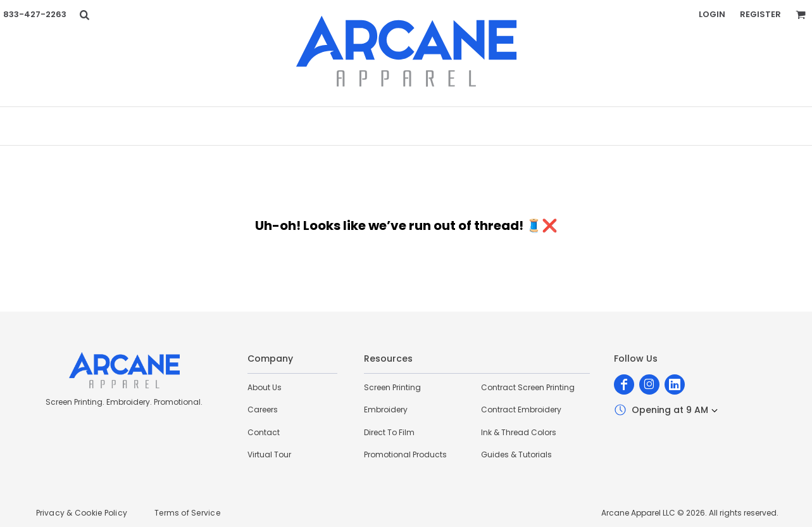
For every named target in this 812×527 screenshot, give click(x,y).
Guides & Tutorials (516, 454)
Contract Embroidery (521, 410)
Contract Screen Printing (528, 387)
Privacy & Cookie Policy (82, 513)
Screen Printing (392, 387)
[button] (84, 15)
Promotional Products (405, 454)
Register (760, 14)
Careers (263, 410)
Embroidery (386, 410)
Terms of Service (187, 513)
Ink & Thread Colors (519, 432)
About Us (265, 387)
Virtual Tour (269, 454)
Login (712, 14)
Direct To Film (389, 432)
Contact (264, 432)
